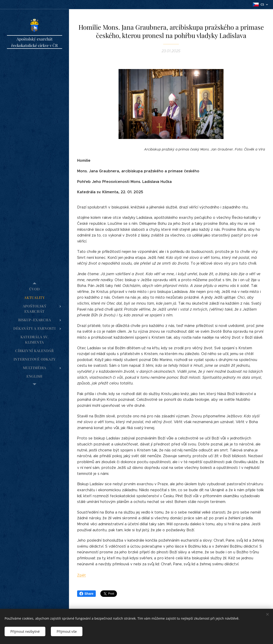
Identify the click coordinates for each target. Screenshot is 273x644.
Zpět (81, 576)
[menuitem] (35, 289)
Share (86, 594)
